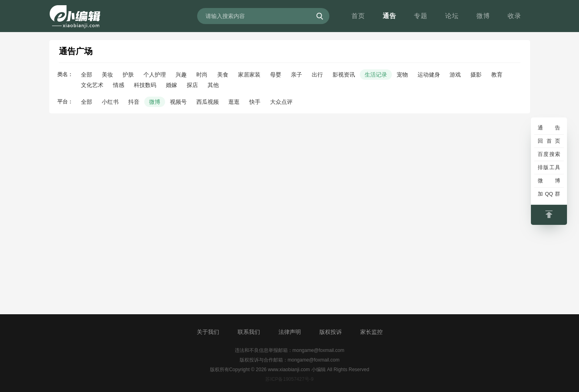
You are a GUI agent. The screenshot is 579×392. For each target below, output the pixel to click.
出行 (317, 75)
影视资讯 (344, 75)
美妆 (107, 75)
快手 (255, 102)
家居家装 (249, 75)
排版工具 (549, 167)
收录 (514, 16)
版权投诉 (331, 332)
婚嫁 (171, 85)
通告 (389, 16)
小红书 (110, 102)
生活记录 (376, 75)
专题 (421, 16)
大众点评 (281, 102)
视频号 (178, 102)
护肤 (128, 75)
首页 (358, 16)
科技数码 (145, 85)
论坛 (452, 16)
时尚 (202, 75)
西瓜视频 (208, 102)
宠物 (402, 75)
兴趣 (181, 75)
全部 (87, 75)
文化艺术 (92, 85)
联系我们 (249, 332)
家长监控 (371, 332)
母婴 (276, 75)
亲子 (297, 75)
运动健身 (429, 75)
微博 (483, 16)
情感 (119, 85)
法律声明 (290, 332)
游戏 (455, 75)
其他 (213, 85)
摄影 (476, 75)
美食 (223, 75)
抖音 (134, 102)
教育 (497, 75)
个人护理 (155, 75)
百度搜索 (549, 154)
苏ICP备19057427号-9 (289, 379)
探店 (192, 85)
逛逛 (234, 102)
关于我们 (208, 332)
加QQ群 (549, 194)
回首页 (549, 141)
